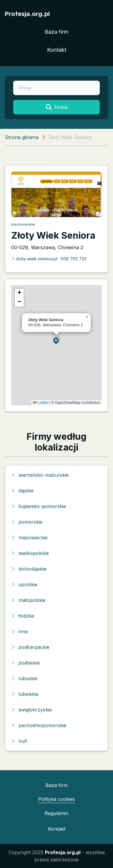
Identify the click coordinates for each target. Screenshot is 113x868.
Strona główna (22, 137)
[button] (56, 341)
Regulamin (56, 813)
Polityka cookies (56, 799)
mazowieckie (23, 224)
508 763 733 (74, 259)
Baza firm (56, 32)
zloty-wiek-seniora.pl (34, 259)
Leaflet (41, 403)
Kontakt (57, 50)
